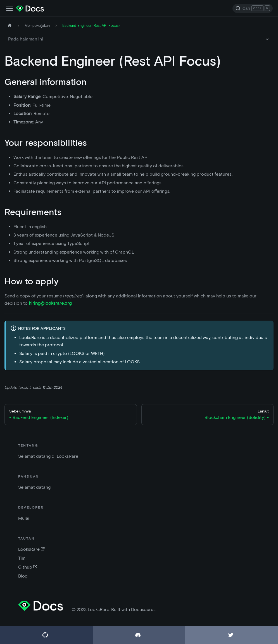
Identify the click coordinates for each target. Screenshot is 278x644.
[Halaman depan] (10, 26)
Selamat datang (34, 487)
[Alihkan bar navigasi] (9, 8)
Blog (23, 576)
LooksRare (31, 549)
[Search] (253, 8)
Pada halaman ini (26, 39)
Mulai (24, 518)
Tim (22, 558)
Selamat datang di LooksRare (48, 456)
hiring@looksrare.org (50, 303)
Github (28, 567)
